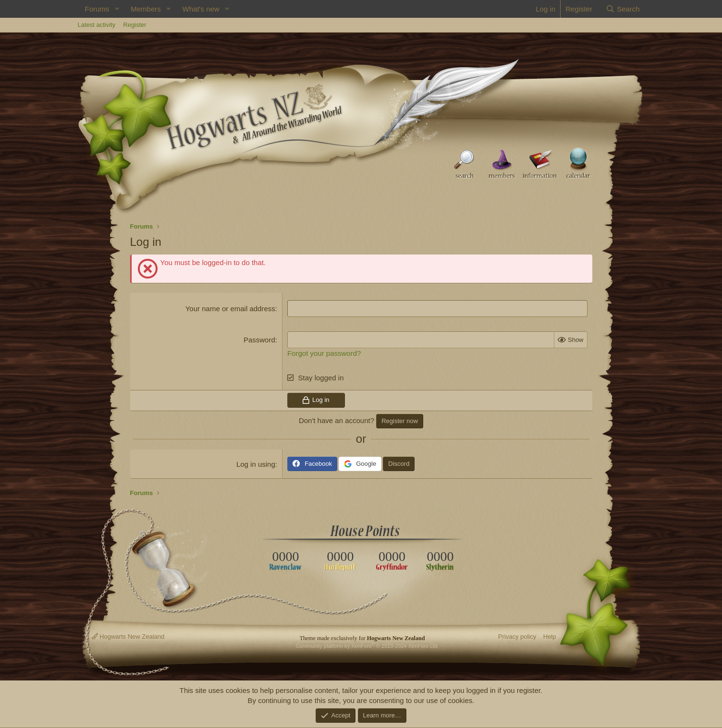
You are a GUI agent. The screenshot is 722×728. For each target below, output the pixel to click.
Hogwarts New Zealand (128, 637)
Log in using (256, 464)
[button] (117, 9)
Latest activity (97, 25)
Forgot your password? (324, 353)
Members (146, 9)
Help (550, 637)
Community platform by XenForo (367, 646)
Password (259, 340)
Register (135, 25)
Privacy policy (517, 637)
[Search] (623, 9)
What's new (201, 9)
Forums (97, 9)
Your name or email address (230, 309)
